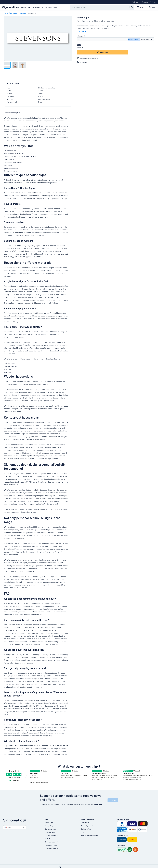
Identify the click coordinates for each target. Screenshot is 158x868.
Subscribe (113, 800)
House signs (23, 13)
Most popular (13, 13)
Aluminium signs (11, 313)
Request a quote (51, 7)
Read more (82, 31)
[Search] (98, 7)
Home (6, 13)
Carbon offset (86, 829)
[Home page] (22, 820)
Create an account (52, 842)
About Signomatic (87, 826)
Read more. (98, 804)
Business (153, 2)
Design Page (26, 7)
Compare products (52, 835)
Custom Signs (50, 832)
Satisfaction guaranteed (90, 835)
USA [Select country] (8, 827)
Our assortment (51, 829)
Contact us (85, 823)
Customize (102, 52)
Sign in (48, 839)
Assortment (38, 7)
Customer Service (51, 848)
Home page (49, 823)
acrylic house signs (12, 289)
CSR (82, 832)
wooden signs (13, 389)
